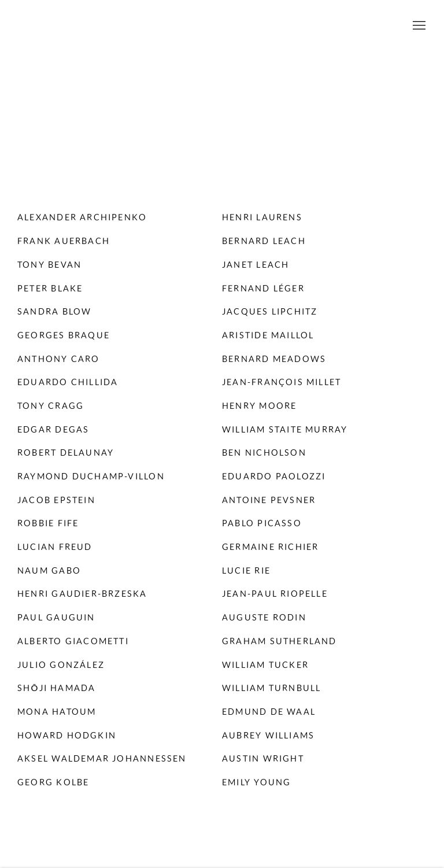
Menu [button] (418, 26)
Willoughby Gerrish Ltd (222, 26)
